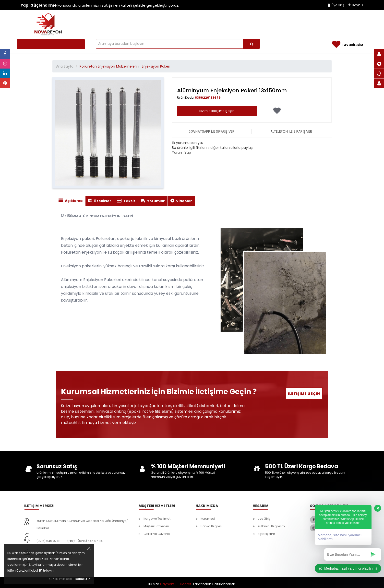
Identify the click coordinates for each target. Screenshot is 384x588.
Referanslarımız (301, 23)
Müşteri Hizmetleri (156, 526)
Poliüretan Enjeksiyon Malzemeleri (108, 66)
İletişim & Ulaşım (340, 23)
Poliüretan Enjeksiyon (160, 23)
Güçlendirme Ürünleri (258, 23)
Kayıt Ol (356, 5)
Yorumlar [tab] (153, 201)
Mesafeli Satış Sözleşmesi (276, 549)
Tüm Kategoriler (39, 44)
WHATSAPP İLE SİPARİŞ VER (212, 131)
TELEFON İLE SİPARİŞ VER (292, 131)
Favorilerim (266, 541)
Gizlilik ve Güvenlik (157, 534)
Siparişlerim (266, 534)
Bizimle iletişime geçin (217, 111)
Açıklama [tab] (71, 201)
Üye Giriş (336, 5)
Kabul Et (83, 579)
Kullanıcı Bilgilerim (271, 526)
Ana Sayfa (65, 66)
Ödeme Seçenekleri (158, 541)
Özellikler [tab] (100, 201)
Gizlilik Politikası (60, 579)
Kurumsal (208, 519)
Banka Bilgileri (211, 526)
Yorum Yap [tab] (181, 153)
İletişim (206, 534)
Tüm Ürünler (117, 23)
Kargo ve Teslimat (157, 519)
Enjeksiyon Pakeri (156, 66)
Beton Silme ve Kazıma (210, 23)
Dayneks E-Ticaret (176, 581)
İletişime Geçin (304, 394)
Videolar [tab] (181, 201)
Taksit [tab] (126, 201)
